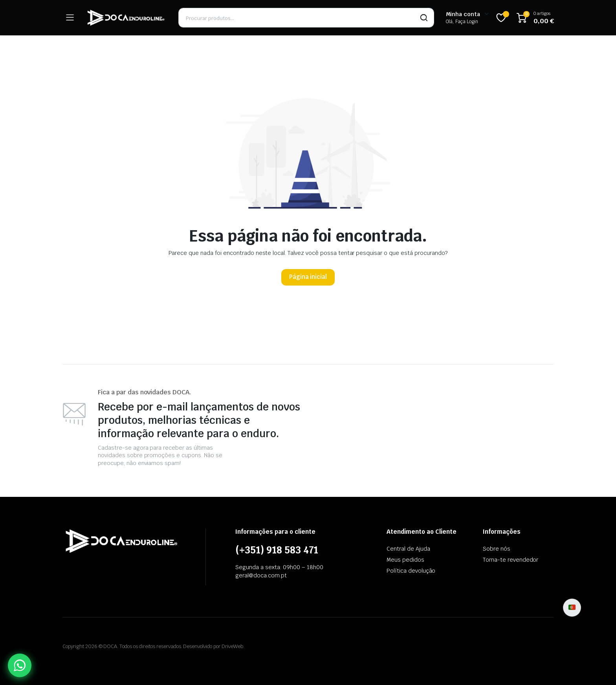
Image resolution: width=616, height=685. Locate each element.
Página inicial (308, 277)
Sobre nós (497, 549)
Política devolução (411, 571)
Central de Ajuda (408, 549)
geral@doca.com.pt (261, 575)
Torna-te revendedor (511, 560)
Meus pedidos (405, 560)
